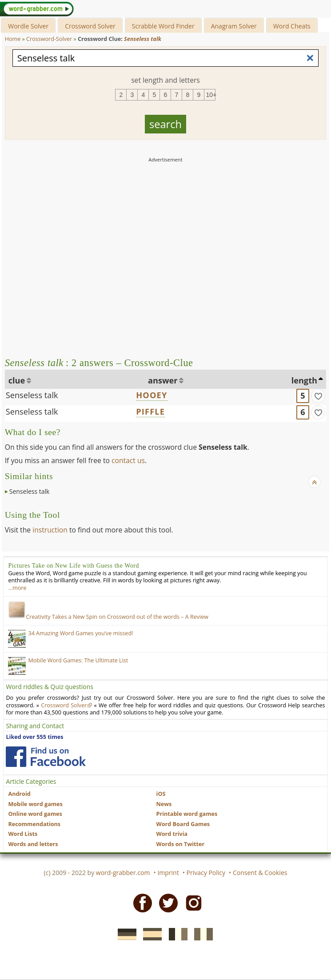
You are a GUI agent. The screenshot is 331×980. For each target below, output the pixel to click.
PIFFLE (150, 411)
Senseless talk (32, 395)
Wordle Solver (28, 26)
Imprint (168, 873)
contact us (128, 460)
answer (163, 380)
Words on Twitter (181, 844)
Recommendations (34, 824)
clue (17, 380)
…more (17, 588)
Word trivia (172, 834)
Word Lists (23, 834)
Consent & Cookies (260, 873)
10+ (211, 95)
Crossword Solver (90, 26)
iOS (161, 794)
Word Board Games (183, 824)
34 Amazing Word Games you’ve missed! (80, 633)
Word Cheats (292, 26)
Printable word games (187, 814)
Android (19, 794)
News (164, 804)
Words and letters (33, 844)
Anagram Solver (234, 26)
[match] (318, 396)
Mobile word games (35, 804)
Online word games (35, 814)
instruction (50, 530)
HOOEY (152, 395)
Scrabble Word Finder (163, 26)
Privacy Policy (206, 873)
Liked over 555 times (34, 737)
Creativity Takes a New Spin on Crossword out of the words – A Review (108, 617)
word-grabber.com (123, 873)
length (304, 380)
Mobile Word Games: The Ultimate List (78, 660)
